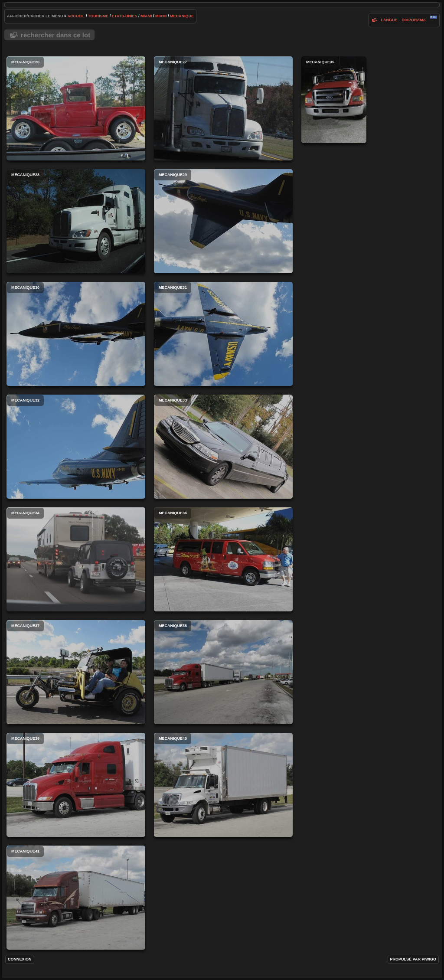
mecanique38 (223, 672)
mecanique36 (223, 559)
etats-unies (125, 16)
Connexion (20, 959)
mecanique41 (76, 898)
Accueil (76, 16)
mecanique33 (223, 447)
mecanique (182, 16)
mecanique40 (223, 785)
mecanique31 (223, 334)
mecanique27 (223, 108)
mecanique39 (76, 785)
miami (146, 16)
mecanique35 (334, 100)
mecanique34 (76, 559)
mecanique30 (76, 334)
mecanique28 (76, 221)
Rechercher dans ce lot (55, 35)
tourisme (98, 16)
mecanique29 (223, 221)
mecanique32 (76, 447)
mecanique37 (76, 672)
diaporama (414, 20)
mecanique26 (76, 108)
